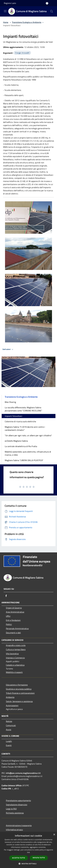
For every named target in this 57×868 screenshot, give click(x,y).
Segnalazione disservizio (17, 805)
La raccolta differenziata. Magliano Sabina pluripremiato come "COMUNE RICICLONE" (23, 409)
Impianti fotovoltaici (14, 416)
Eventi (9, 745)
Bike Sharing (10, 402)
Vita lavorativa (12, 654)
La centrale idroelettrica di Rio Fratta (21, 446)
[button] (29, 864)
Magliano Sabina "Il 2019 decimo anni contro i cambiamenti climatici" (25, 428)
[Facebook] (6, 596)
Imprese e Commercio (15, 658)
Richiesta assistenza (15, 813)
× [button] (54, 835)
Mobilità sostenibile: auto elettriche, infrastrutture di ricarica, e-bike (28, 453)
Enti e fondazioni (13, 620)
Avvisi (9, 730)
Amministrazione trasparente (19, 825)
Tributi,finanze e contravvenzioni (20, 693)
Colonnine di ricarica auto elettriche (20, 421)
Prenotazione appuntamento (18, 800)
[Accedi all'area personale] (47, 3)
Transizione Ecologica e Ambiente (27, 22)
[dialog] (28, 850)
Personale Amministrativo (17, 628)
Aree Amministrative (15, 612)
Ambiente (10, 697)
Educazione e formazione (17, 685)
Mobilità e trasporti (14, 672)
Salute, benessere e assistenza (19, 701)
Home (6, 22)
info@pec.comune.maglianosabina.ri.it (23, 773)
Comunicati (11, 725)
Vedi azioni (8, 349)
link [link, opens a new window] (28, 852)
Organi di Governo (14, 608)
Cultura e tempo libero (16, 649)
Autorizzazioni (12, 705)
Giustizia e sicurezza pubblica (19, 689)
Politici (9, 624)
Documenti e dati (13, 633)
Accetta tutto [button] (19, 858)
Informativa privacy (14, 830)
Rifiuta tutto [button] (39, 858)
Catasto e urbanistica (15, 665)
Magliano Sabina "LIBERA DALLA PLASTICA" (24, 460)
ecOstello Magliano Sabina (16, 441)
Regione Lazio (10, 3)
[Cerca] (52, 11)
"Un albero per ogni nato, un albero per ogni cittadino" (28, 435)
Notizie (9, 721)
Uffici (8, 616)
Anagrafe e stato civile (16, 645)
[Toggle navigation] (5, 11)
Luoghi (9, 741)
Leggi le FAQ (11, 809)
